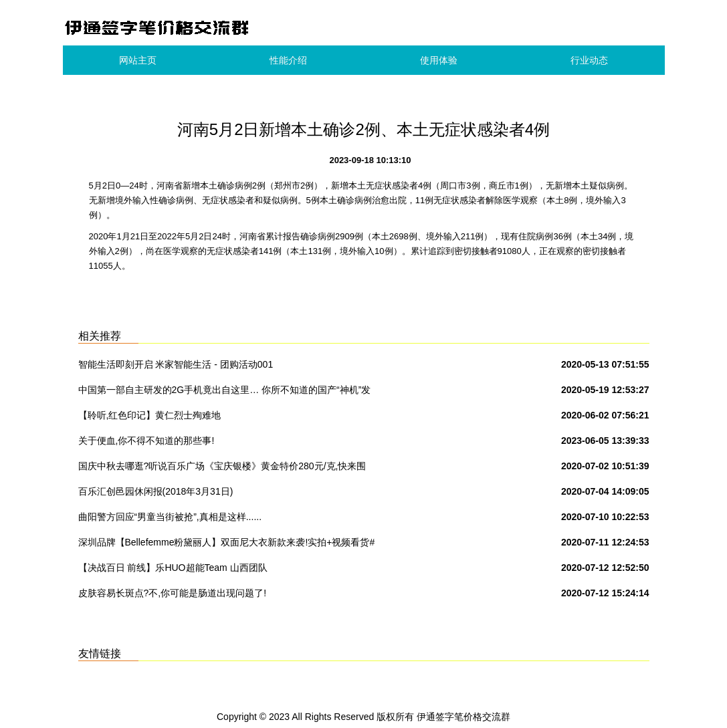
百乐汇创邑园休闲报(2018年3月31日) (156, 491)
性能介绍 (288, 60)
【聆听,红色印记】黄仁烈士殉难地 (150, 415)
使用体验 (439, 60)
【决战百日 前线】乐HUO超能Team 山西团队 (173, 568)
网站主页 (138, 60)
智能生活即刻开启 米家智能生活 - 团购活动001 (176, 364)
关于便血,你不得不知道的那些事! (146, 441)
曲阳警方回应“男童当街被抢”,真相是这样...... (170, 517)
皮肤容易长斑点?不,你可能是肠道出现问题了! (173, 593)
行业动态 (589, 60)
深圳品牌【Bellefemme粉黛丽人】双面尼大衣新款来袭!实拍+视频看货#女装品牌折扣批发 (227, 545)
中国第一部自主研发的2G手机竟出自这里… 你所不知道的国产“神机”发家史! (225, 392)
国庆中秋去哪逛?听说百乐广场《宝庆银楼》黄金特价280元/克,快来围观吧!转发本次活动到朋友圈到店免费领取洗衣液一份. (222, 469)
